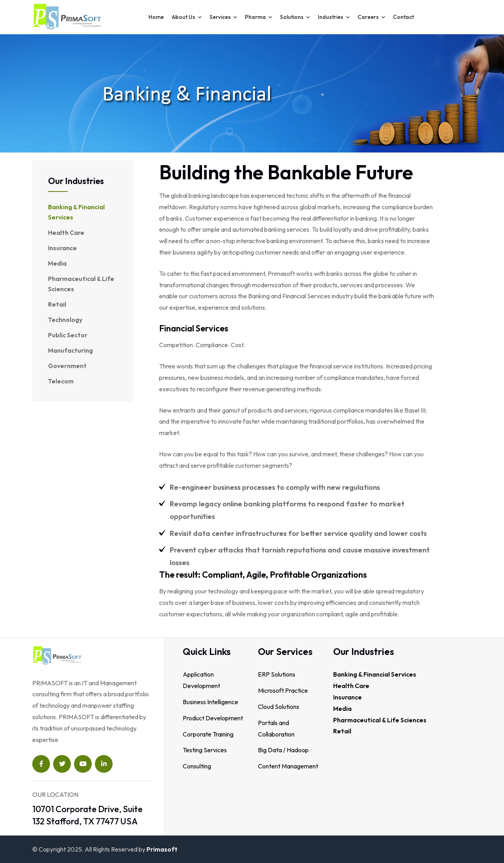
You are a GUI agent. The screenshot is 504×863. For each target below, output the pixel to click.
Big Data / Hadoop (283, 750)
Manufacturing (70, 350)
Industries (331, 17)
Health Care (66, 232)
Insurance (62, 248)
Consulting (197, 766)
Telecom (61, 381)
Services (220, 17)
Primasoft (162, 849)
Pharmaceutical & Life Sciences (81, 284)
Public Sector (68, 335)
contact (403, 17)
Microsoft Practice (283, 690)
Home (156, 17)
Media (57, 263)
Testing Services (205, 750)
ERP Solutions (277, 674)
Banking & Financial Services (76, 212)
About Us (183, 17)
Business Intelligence (210, 702)
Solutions (292, 17)
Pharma (255, 17)
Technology (65, 320)
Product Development (213, 718)
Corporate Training (208, 734)
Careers (368, 17)
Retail (57, 304)
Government (67, 366)
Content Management (288, 766)
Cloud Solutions (279, 707)
